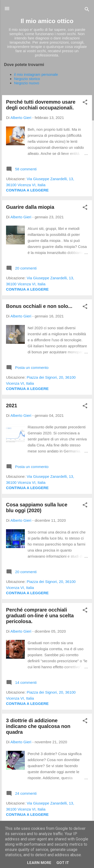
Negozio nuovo (27, 83)
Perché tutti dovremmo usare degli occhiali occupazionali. (41, 105)
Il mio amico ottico (47, 21)
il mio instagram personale (36, 74)
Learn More (39, 863)
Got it (63, 863)
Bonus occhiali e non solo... (39, 306)
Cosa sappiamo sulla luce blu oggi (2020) (37, 508)
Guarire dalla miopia (30, 207)
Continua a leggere (27, 190)
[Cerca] (87, 10)
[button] (85, 103)
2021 (12, 406)
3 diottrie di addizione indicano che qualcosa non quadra (38, 726)
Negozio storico (27, 79)
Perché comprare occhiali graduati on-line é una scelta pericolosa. (40, 616)
